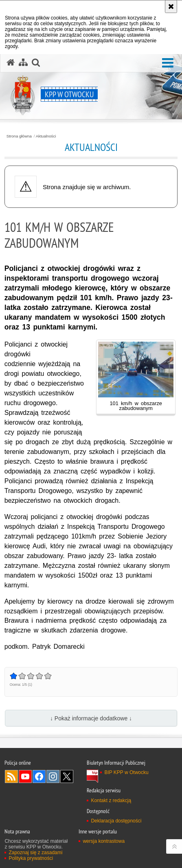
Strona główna (19, 136)
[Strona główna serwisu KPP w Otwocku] (11, 63)
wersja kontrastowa (104, 841)
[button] (168, 63)
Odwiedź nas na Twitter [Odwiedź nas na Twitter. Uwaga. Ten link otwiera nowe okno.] (67, 776)
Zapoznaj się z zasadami (35, 853)
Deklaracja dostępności (116, 821)
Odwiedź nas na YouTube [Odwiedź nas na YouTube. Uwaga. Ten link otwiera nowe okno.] (25, 776)
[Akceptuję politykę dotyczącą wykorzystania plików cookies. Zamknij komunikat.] (171, 7)
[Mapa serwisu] (23, 63)
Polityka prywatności (31, 858)
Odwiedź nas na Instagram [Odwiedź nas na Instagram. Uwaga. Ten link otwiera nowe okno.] (53, 776)
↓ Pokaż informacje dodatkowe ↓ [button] (91, 718)
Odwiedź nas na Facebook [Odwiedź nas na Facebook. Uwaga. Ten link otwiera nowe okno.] (39, 776)
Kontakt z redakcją (111, 800)
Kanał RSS (11, 776)
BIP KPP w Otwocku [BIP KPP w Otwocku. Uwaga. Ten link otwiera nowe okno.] (126, 772)
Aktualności (46, 136)
